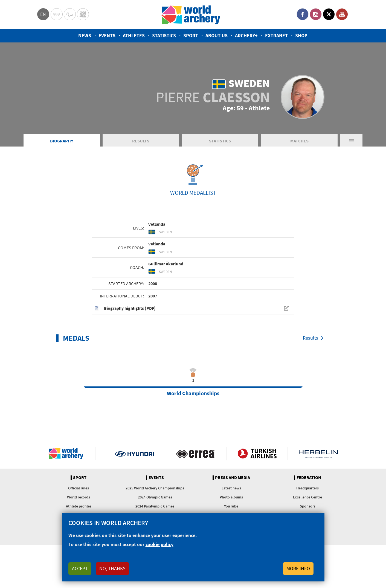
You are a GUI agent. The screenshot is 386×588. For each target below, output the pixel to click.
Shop (301, 35)
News (85, 35)
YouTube (342, 14)
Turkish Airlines (257, 454)
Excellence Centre (307, 497)
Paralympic (70, 14)
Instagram (316, 14)
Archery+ (246, 35)
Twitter (329, 14)
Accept (80, 568)
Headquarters (307, 488)
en (43, 14)
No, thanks (112, 568)
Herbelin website (318, 454)
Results (141, 141)
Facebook (303, 14)
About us (217, 35)
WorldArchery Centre (83, 14)
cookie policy (159, 544)
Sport (191, 35)
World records (79, 497)
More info (298, 568)
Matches (299, 141)
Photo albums (231, 497)
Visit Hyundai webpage (135, 454)
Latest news (231, 488)
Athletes (134, 35)
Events (107, 35)
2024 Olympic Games (155, 497)
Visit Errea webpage (196, 454)
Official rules (79, 488)
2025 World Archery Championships (155, 488)
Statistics (164, 35)
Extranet (276, 35)
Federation (309, 478)
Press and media (233, 478)
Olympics (57, 14)
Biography (62, 141)
